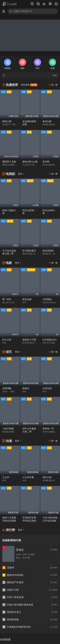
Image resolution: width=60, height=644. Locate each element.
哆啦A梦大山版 (30, 162)
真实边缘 (27, 299)
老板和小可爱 (29, 340)
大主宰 (6, 477)
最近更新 (29, 85)
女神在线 (47, 388)
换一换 (53, 85)
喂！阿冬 (7, 299)
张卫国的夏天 (29, 251)
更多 (21, 174)
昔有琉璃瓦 (48, 251)
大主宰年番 (28, 477)
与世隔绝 (47, 299)
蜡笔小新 (7, 121)
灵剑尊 (46, 162)
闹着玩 (26, 388)
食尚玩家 (47, 121)
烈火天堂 (7, 340)
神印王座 (47, 477)
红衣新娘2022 (50, 340)
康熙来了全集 (9, 162)
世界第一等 (48, 429)
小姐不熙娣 (8, 429)
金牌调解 (7, 388)
